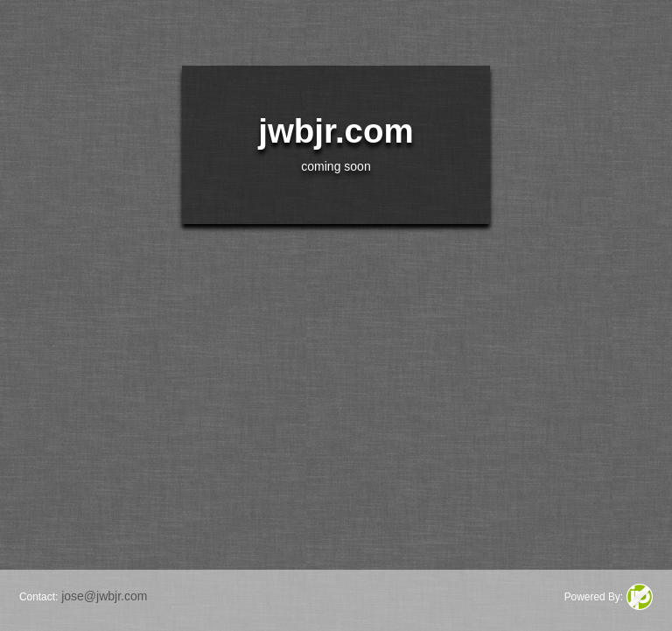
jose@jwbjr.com (104, 596)
